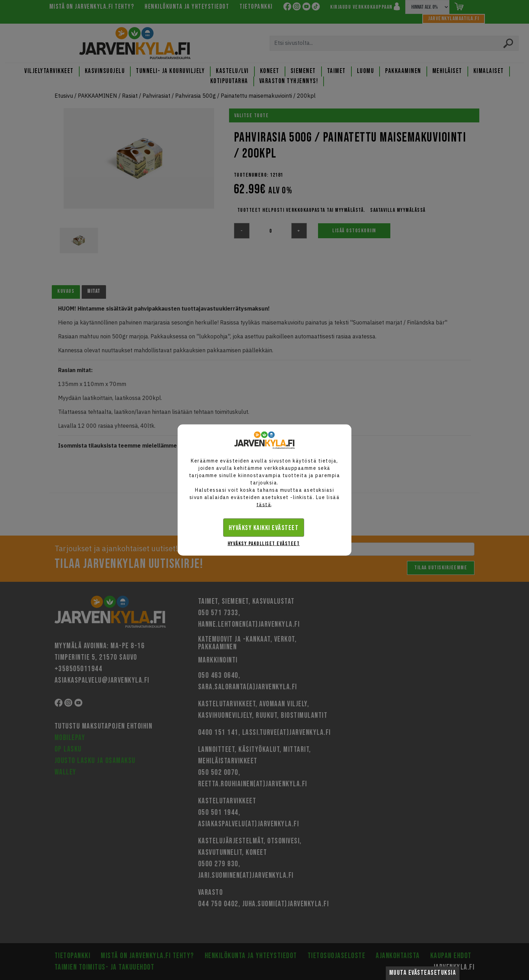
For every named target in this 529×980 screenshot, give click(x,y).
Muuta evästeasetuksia (423, 973)
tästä (264, 505)
